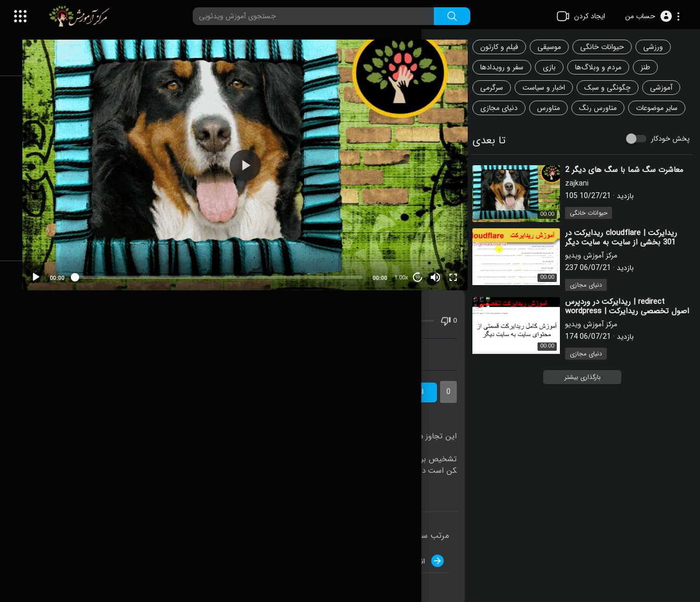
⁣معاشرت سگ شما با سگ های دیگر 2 (633, 190)
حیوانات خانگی (610, 47)
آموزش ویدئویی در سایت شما (261, 342)
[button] (652, 16)
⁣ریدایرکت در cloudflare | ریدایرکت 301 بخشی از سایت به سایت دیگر (629, 258)
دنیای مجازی (507, 108)
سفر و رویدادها (510, 67)
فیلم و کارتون (508, 47)
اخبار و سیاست (552, 88)
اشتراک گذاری (125, 342)
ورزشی (661, 47)
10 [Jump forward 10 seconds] (423, 265)
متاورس (557, 108)
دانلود (397, 342)
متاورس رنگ (606, 108)
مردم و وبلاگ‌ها (607, 67)
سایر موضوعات (509, 128)
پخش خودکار (670, 159)
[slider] (235, 265)
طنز (654, 67)
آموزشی (670, 88)
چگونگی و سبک (616, 88)
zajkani (585, 204)
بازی (558, 67)
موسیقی (558, 47)
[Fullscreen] (458, 265)
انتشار (434, 548)
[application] (261, 159)
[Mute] (441, 265)
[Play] (63, 265)
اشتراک (422, 380)
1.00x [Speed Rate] (406, 266)
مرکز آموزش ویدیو (599, 276)
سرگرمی (500, 88)
